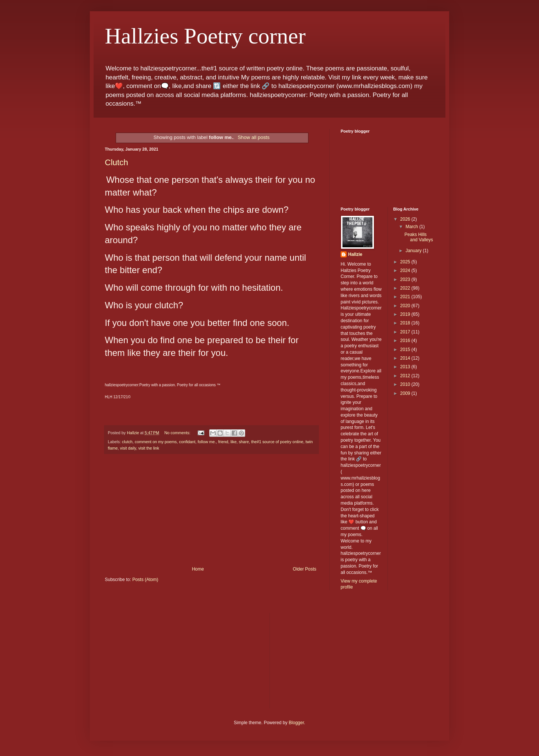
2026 (406, 219)
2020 (406, 306)
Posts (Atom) (145, 580)
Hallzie (355, 254)
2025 (406, 262)
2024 (406, 270)
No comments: (178, 433)
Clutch (116, 162)
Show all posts (254, 137)
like (234, 442)
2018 (406, 323)
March (412, 227)
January (414, 251)
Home (198, 569)
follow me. (207, 442)
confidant (187, 442)
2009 (406, 393)
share (244, 442)
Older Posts (304, 569)
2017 (406, 332)
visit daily (128, 448)
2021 (406, 297)
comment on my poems (156, 442)
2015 (406, 350)
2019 (406, 314)
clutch (127, 442)
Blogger (296, 723)
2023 (406, 279)
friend (223, 442)
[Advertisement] (211, 510)
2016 (406, 341)
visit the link (149, 448)
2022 (406, 288)
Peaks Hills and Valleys (418, 237)
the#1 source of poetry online (277, 442)
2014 (406, 358)
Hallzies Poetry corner (205, 36)
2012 (406, 376)
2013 (406, 367)
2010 (406, 384)
